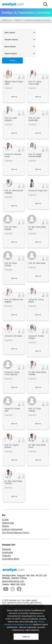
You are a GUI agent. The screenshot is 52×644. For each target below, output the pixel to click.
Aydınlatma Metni (11, 559)
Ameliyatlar (8, 552)
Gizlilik (5, 520)
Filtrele (12, 61)
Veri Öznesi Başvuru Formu (16, 533)
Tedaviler (7, 556)
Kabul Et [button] (26, 637)
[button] (45, 4)
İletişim (6, 526)
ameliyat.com (6, 20)
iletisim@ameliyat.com (13, 581)
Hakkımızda (8, 523)
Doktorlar (18, 20)
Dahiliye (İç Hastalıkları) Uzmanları (37, 20)
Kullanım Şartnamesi (12, 529)
